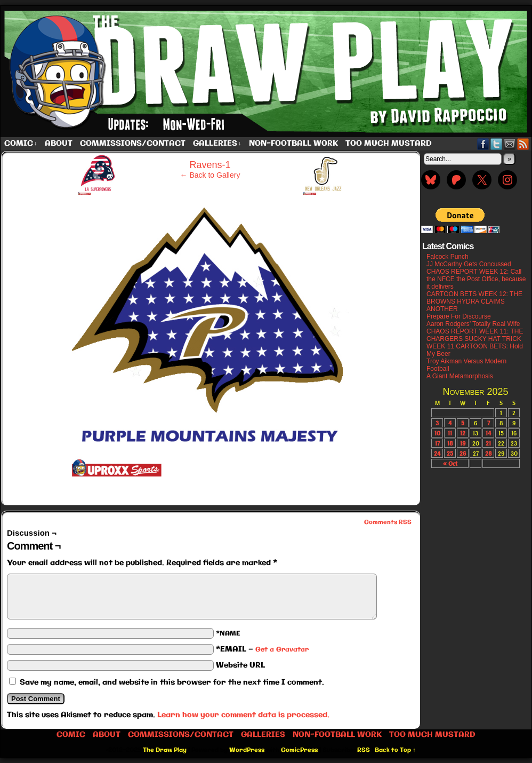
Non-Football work (293, 144)
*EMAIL (262, 649)
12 (463, 433)
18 (450, 443)
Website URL (240, 665)
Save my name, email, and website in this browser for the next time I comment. (172, 682)
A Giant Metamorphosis (460, 376)
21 (488, 443)
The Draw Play (165, 750)
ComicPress (299, 750)
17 (437, 443)
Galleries (217, 144)
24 (437, 453)
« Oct (450, 463)
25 (450, 453)
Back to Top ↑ (395, 750)
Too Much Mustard (389, 144)
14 (488, 433)
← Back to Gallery (210, 175)
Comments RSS (388, 522)
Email (510, 144)
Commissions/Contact (133, 144)
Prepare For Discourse (459, 316)
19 (463, 443)
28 (489, 453)
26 (463, 453)
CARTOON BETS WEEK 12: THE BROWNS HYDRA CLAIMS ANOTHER (474, 301)
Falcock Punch (448, 257)
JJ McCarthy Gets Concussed (469, 264)
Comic (21, 144)
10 (437, 433)
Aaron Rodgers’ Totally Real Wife (473, 324)
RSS (523, 144)
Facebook (483, 144)
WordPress (247, 750)
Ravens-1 (210, 165)
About (59, 144)
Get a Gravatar (282, 650)
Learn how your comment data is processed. (243, 715)
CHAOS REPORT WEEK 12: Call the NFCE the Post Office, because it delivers (476, 279)
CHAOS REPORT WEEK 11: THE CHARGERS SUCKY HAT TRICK (475, 335)
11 (450, 433)
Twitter (497, 144)
